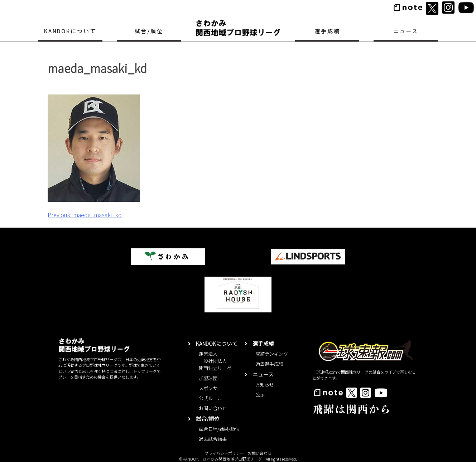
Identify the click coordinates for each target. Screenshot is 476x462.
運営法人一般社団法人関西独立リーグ (215, 361)
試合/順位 (149, 31)
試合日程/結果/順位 (219, 429)
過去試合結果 (213, 439)
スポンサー (210, 388)
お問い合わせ (213, 408)
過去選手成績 (269, 364)
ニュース (406, 31)
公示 (260, 395)
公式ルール (210, 398)
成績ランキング (272, 354)
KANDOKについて (70, 31)
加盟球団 (208, 378)
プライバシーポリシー (224, 453)
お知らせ (265, 385)
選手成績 (327, 31)
